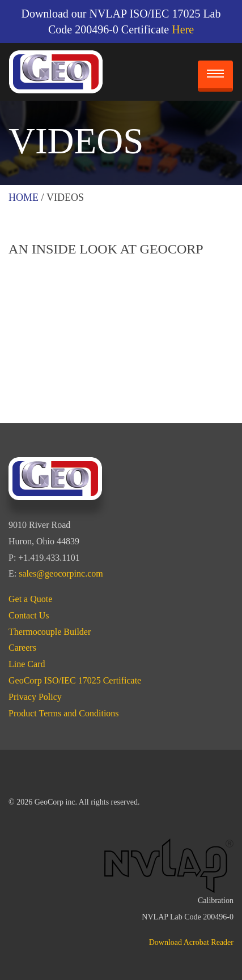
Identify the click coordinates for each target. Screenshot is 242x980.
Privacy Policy (35, 697)
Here (183, 29)
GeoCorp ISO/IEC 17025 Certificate (75, 680)
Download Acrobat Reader (191, 942)
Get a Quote (30, 599)
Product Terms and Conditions (64, 713)
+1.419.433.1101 (49, 558)
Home (24, 197)
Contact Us (29, 615)
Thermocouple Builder (50, 632)
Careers (22, 648)
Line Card (27, 664)
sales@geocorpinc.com (61, 573)
